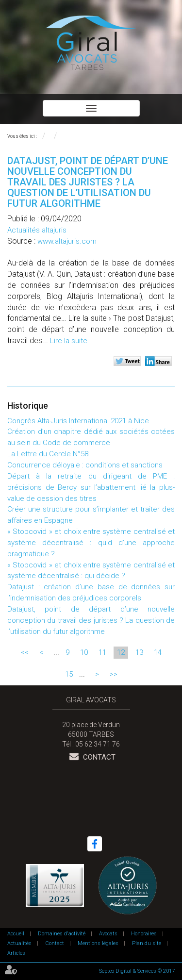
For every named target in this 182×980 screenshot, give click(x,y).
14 (158, 652)
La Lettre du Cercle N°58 (48, 454)
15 (69, 674)
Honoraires (144, 934)
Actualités (19, 943)
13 (139, 652)
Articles (16, 953)
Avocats (108, 934)
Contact (98, 757)
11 (102, 652)
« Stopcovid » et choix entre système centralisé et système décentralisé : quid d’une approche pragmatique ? (91, 543)
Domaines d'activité (62, 934)
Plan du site (147, 943)
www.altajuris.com (67, 241)
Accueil (16, 934)
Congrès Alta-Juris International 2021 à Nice (78, 421)
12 (121, 652)
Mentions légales (98, 943)
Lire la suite (69, 341)
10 (84, 652)
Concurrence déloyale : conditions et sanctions (85, 465)
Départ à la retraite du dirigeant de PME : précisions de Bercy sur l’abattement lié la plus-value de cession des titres (91, 487)
